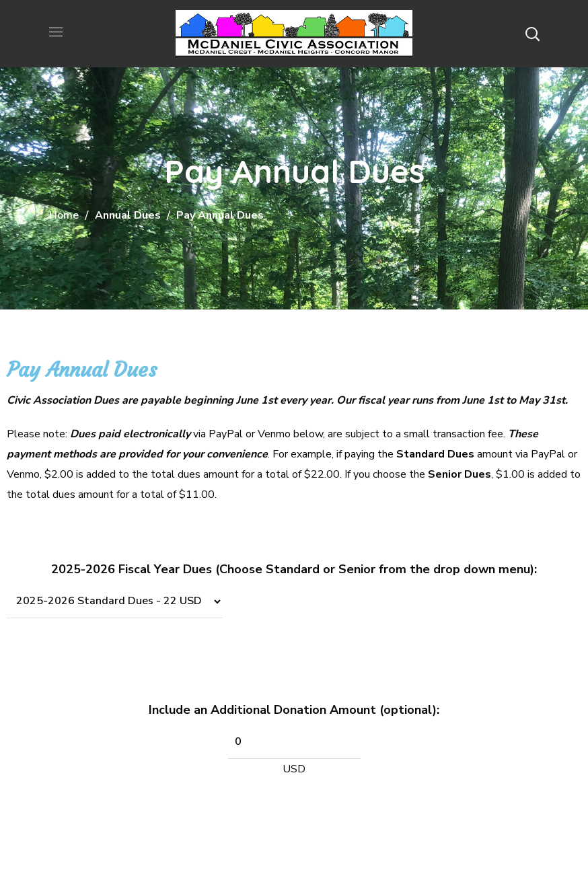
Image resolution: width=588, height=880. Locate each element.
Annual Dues (128, 215)
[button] (532, 34)
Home (64, 215)
